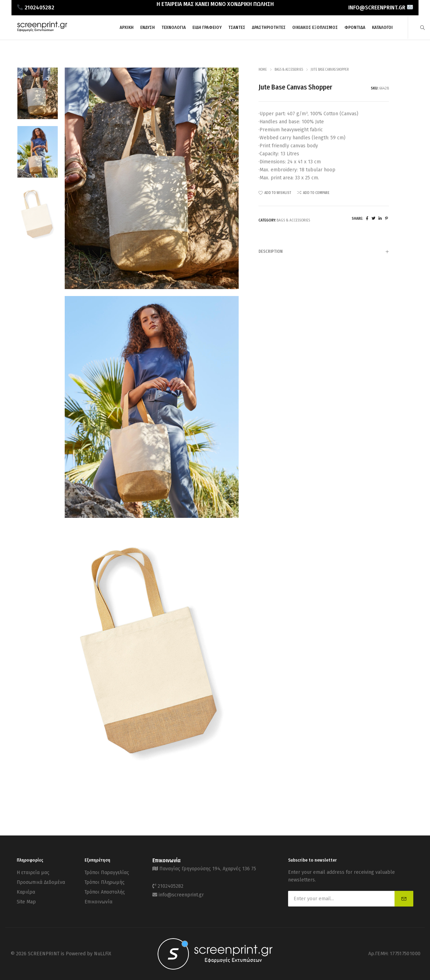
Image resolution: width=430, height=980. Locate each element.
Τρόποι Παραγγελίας (107, 872)
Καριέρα (26, 890)
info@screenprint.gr (181, 892)
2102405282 (170, 885)
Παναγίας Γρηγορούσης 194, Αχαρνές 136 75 (208, 868)
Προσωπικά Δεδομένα (41, 881)
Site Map (26, 898)
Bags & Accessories (289, 70)
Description (324, 252)
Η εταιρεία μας (33, 872)
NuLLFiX (103, 954)
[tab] (324, 252)
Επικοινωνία (98, 898)
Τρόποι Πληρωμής (105, 881)
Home (263, 70)
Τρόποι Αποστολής (105, 890)
